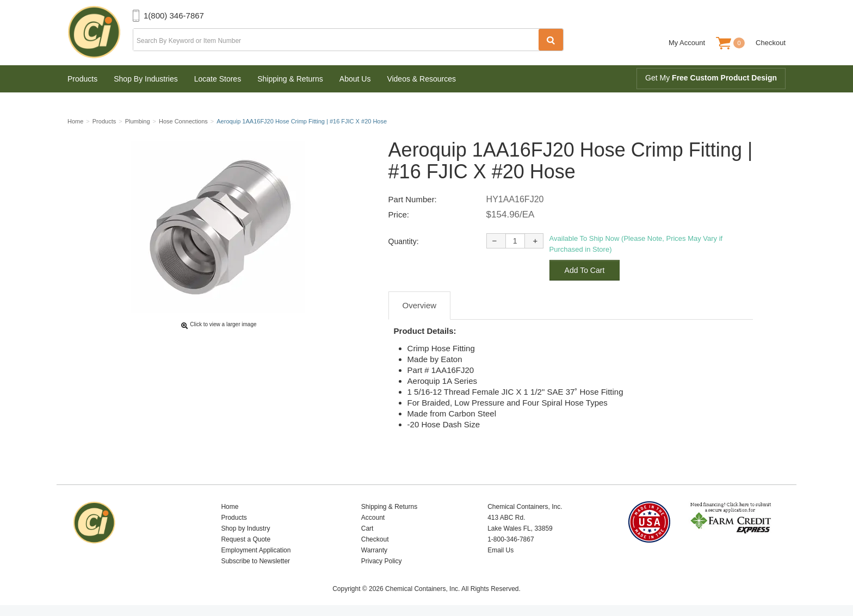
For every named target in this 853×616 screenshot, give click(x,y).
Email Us (500, 550)
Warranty (374, 550)
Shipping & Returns (290, 79)
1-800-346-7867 (511, 539)
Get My (711, 78)
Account (373, 518)
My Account (687, 43)
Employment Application (256, 550)
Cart (367, 528)
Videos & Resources (421, 79)
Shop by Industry (245, 528)
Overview (420, 305)
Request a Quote (246, 539)
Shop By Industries (146, 79)
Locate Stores (218, 79)
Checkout (771, 43)
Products (82, 79)
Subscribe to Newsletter (255, 561)
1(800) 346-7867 (174, 15)
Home (230, 507)
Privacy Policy (382, 561)
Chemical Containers (100, 33)
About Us (355, 79)
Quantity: (404, 241)
